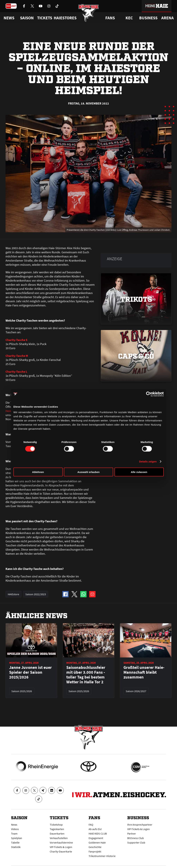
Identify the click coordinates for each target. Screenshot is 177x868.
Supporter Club (136, 842)
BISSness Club (136, 838)
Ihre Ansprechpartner (140, 825)
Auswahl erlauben (88, 472)
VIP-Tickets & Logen (61, 847)
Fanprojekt (95, 851)
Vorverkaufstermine (61, 842)
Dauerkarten (57, 834)
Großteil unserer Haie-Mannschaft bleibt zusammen (144, 676)
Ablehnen (38, 472)
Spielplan (17, 838)
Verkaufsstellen (59, 838)
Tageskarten (57, 829)
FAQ (91, 825)
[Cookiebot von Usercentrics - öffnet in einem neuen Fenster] (149, 394)
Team (14, 834)
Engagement (96, 838)
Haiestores (65, 18)
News (14, 825)
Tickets (45, 18)
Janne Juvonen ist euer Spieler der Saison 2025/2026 (30, 676)
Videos (15, 829)
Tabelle (15, 842)
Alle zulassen (139, 472)
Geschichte (95, 847)
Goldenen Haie (97, 842)
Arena (168, 18)
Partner (132, 834)
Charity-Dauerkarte (61, 851)
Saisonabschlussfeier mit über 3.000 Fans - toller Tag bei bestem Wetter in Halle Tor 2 (86, 679)
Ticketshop (56, 825)
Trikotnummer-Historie (102, 856)
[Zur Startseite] (88, 14)
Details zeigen (148, 462)
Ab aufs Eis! (95, 829)
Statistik (16, 847)
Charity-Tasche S (17, 340)
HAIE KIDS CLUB (98, 834)
